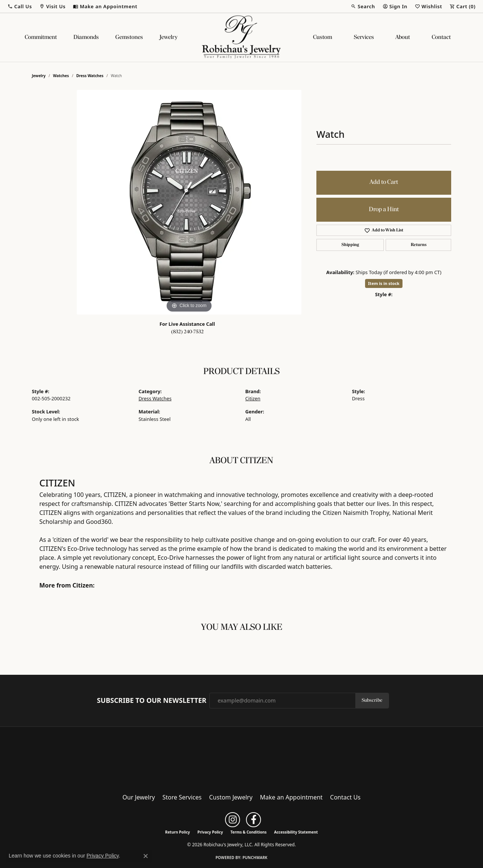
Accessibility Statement (296, 832)
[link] (105, 6)
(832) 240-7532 (187, 332)
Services (364, 37)
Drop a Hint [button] (384, 210)
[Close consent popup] (146, 856)
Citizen (253, 398)
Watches (61, 76)
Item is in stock (384, 283)
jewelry (39, 76)
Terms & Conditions (248, 832)
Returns (419, 245)
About (403, 37)
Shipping (350, 245)
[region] (189, 202)
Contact (441, 37)
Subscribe (372, 700)
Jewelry (168, 37)
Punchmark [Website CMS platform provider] (255, 858)
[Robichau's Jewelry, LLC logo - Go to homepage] (241, 37)
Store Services (182, 797)
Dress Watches (90, 76)
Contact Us (345, 797)
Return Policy (177, 832)
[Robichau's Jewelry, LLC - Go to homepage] (241, 758)
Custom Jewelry (231, 797)
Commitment (41, 37)
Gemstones (129, 37)
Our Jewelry (139, 797)
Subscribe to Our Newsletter (152, 701)
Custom (323, 37)
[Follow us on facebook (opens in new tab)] (253, 820)
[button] (20, 6)
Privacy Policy (210, 832)
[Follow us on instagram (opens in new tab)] (233, 820)
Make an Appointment (291, 797)
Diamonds (86, 37)
